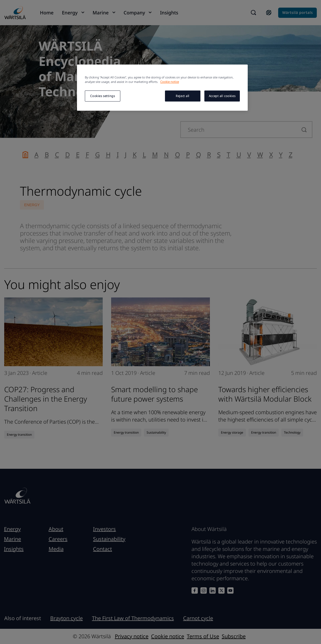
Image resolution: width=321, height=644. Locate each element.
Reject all (183, 96)
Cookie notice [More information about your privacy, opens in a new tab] (170, 82)
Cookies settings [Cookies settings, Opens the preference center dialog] (102, 96)
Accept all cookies (222, 96)
